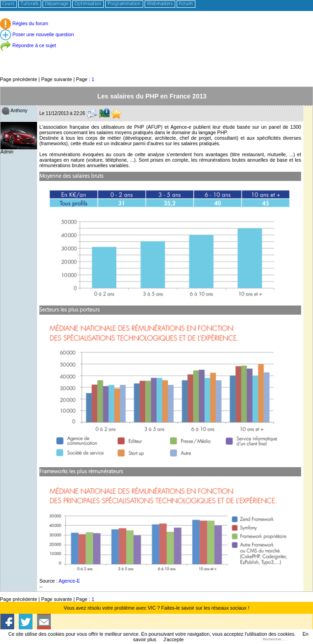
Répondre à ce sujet (28, 45)
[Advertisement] (156, 55)
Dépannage (57, 4)
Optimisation (88, 4)
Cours (8, 4)
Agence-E (69, 581)
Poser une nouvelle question (37, 34)
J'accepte (174, 639)
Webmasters (160, 4)
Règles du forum (24, 23)
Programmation (124, 4)
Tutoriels (30, 4)
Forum (186, 4)
